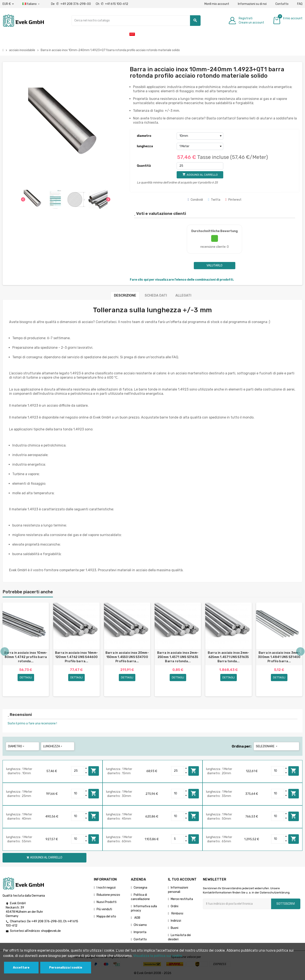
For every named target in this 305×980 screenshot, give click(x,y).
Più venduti (104, 910)
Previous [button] (5, 652)
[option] (26, 650)
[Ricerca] (136, 21)
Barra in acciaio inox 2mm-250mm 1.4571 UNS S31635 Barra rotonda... (178, 657)
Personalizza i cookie (66, 968)
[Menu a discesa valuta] (8, 4)
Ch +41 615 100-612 (112, 4)
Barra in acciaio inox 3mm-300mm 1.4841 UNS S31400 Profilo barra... (279, 657)
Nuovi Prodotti (107, 902)
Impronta (140, 933)
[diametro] (200, 136)
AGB (137, 918)
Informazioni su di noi (252, 4)
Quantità (144, 166)
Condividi (195, 200)
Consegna (140, 888)
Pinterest (233, 200)
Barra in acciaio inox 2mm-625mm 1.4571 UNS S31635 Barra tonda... (228, 657)
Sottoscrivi (286, 904)
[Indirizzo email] (237, 904)
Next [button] (300, 652)
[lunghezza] (200, 146)
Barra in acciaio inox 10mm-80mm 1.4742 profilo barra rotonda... (26, 657)
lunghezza (145, 146)
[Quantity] (78, 771)
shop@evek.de (51, 932)
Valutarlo (214, 265)
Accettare (21, 968)
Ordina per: (242, 747)
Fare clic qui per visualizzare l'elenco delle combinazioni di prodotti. (182, 280)
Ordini (175, 907)
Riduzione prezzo (108, 895)
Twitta (214, 200)
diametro (144, 136)
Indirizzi (176, 921)
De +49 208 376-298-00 (71, 4)
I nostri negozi (106, 888)
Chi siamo (140, 925)
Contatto (282, 4)
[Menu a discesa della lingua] (31, 4)
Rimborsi (177, 914)
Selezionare (267, 747)
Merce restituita (182, 899)
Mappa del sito (106, 917)
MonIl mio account (217, 4)
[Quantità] (200, 166)
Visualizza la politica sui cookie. (158, 956)
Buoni (175, 928)
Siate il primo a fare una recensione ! (32, 724)
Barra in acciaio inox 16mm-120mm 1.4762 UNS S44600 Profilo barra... (77, 657)
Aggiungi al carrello (94, 771)
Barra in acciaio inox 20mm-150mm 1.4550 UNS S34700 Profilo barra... (127, 657)
